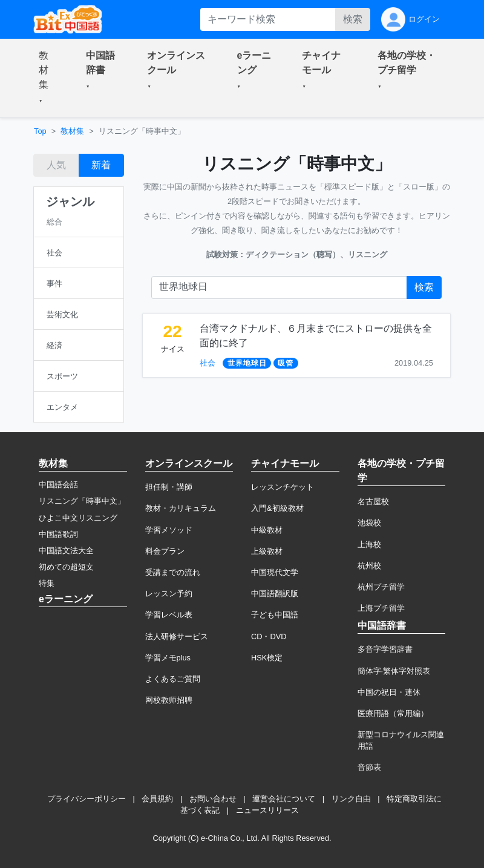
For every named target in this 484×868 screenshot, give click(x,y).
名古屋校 (373, 501)
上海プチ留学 (381, 608)
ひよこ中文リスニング (78, 518)
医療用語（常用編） (393, 713)
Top (40, 131)
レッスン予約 (169, 593)
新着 (101, 165)
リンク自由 (351, 799)
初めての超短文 (66, 567)
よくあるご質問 (173, 679)
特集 (47, 583)
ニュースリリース (267, 810)
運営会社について (284, 799)
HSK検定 (267, 658)
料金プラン (165, 551)
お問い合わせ (213, 799)
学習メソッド (169, 530)
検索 (353, 19)
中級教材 (267, 530)
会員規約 (157, 799)
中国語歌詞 (58, 534)
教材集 (72, 131)
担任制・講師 (169, 487)
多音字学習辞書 (385, 649)
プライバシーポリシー (87, 799)
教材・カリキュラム (181, 508)
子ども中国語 (275, 615)
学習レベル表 (169, 615)
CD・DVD (269, 636)
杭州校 (369, 566)
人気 (56, 165)
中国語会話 (58, 485)
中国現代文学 (275, 572)
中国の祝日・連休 (389, 692)
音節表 (369, 767)
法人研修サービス (177, 636)
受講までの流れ (173, 572)
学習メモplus (168, 658)
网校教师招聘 (169, 700)
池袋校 (369, 523)
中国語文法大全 (66, 551)
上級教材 (267, 551)
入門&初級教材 (277, 508)
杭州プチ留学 (381, 587)
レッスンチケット (283, 487)
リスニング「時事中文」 (82, 501)
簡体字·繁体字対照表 (394, 671)
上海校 (369, 544)
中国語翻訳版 (275, 593)
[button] (48, 78)
